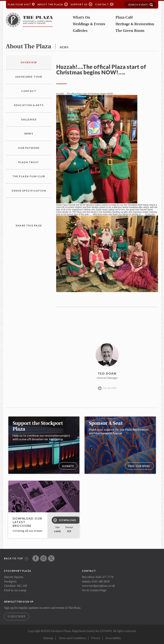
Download (65, 520)
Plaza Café (124, 18)
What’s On (81, 18)
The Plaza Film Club (29, 176)
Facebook (36, 558)
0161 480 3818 (101, 582)
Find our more (139, 466)
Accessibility (113, 638)
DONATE (68, 466)
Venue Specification (29, 191)
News (29, 134)
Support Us (79, 4)
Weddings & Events (89, 24)
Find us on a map (15, 590)
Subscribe (17, 616)
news (64, 47)
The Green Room (130, 31)
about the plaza (29, 47)
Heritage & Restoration (135, 24)
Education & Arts (29, 105)
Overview (29, 62)
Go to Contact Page (94, 590)
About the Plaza (50, 4)
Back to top (16, 559)
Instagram (43, 558)
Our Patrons (29, 148)
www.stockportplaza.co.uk (98, 586)
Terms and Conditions (72, 638)
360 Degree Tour (29, 77)
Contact (102, 4)
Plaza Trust (29, 162)
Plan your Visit (19, 4)
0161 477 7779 (105, 577)
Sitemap (48, 638)
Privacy (96, 638)
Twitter (51, 558)
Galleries (80, 31)
